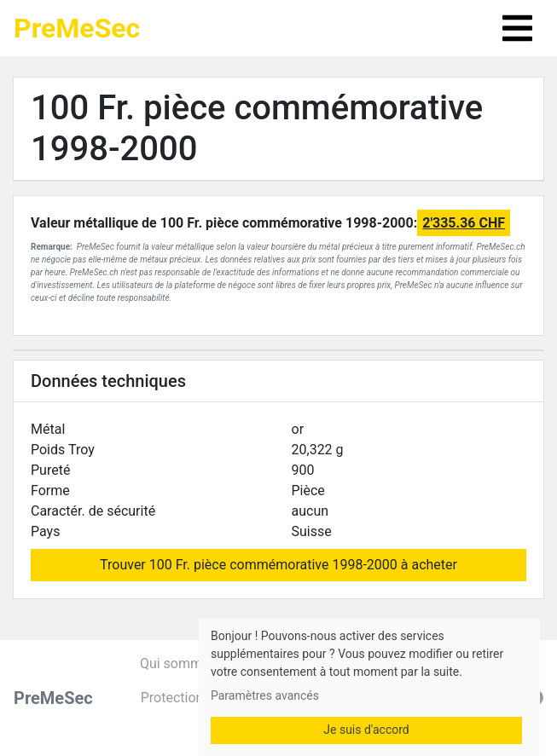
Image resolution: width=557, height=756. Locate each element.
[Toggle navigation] (517, 28)
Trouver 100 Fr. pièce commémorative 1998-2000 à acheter (278, 565)
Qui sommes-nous (195, 664)
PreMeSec (77, 28)
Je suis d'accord (366, 730)
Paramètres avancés (265, 695)
